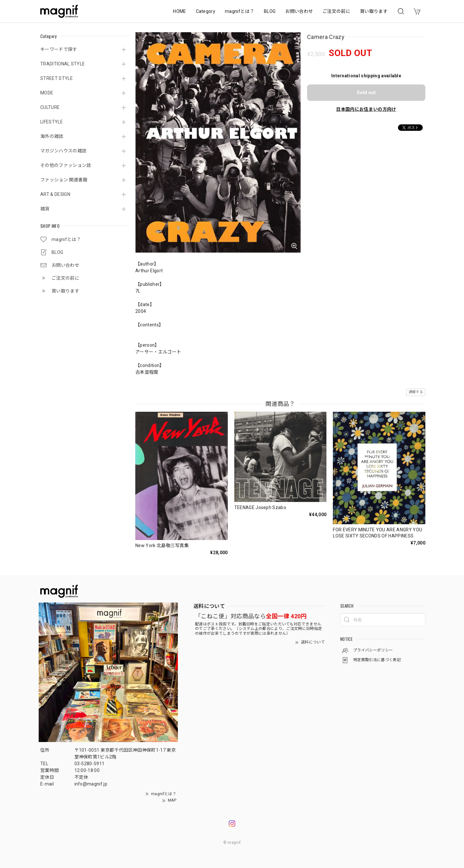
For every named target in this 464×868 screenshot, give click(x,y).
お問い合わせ (299, 11)
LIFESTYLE (52, 122)
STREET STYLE (57, 78)
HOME (179, 11)
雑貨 (45, 209)
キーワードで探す (59, 49)
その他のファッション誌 (66, 165)
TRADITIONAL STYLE (63, 64)
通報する (416, 392)
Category (206, 11)
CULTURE (50, 107)
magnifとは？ (240, 11)
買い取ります (374, 11)
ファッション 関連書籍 (64, 180)
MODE (47, 93)
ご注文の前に (336, 11)
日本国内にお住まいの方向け (366, 109)
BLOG (270, 11)
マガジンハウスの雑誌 (63, 151)
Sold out (366, 92)
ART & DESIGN (55, 194)
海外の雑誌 (52, 136)
